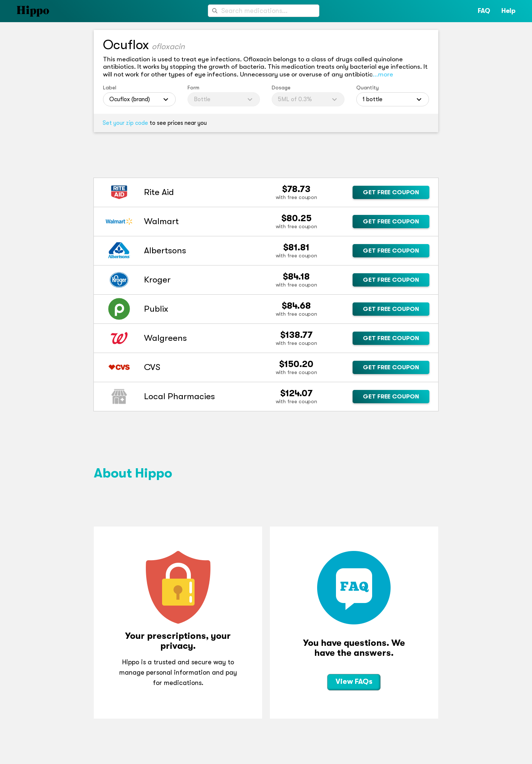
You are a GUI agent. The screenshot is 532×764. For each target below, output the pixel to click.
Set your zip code (125, 123)
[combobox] (264, 11)
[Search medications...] (264, 11)
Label (110, 88)
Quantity (368, 88)
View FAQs (354, 681)
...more (383, 74)
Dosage (281, 88)
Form (193, 88)
